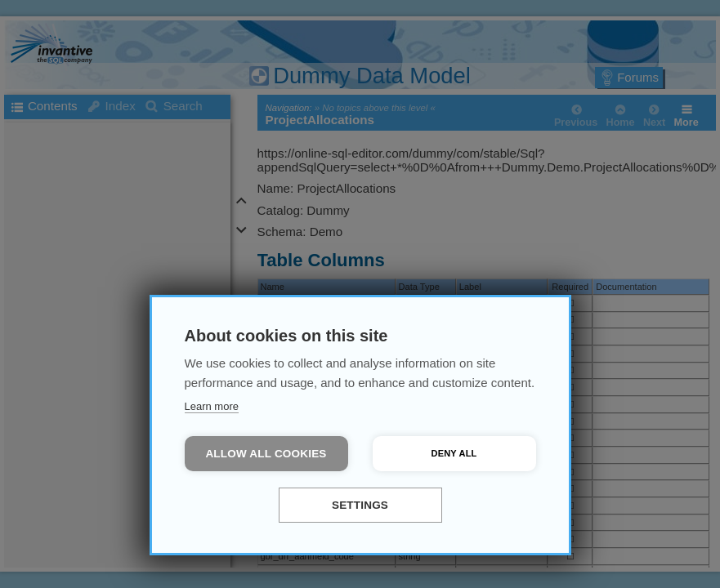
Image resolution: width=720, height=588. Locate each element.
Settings (360, 505)
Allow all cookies (266, 454)
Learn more (212, 406)
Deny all (454, 453)
